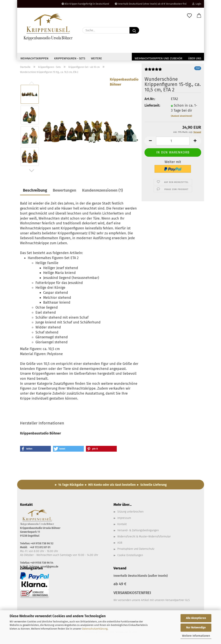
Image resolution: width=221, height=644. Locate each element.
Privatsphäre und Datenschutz (136, 550)
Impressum (124, 519)
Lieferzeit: (152, 107)
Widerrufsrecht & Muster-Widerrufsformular (144, 538)
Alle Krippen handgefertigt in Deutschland (85, 4)
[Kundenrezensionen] (153, 72)
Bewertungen (65, 191)
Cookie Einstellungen (130, 556)
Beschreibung (35, 191)
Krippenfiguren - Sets (70, 58)
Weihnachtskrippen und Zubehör (158, 58)
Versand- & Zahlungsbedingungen (138, 532)
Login (197, 4)
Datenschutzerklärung (95, 629)
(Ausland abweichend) (182, 117)
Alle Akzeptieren (196, 618)
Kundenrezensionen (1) (103, 191)
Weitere (96, 58)
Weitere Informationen (196, 636)
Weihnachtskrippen (34, 58)
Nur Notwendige (196, 628)
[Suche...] (134, 30)
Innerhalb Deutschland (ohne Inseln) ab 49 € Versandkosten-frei (151, 4)
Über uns (195, 58)
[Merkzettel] (189, 16)
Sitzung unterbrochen (130, 513)
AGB (120, 544)
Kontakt (122, 525)
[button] (199, 16)
